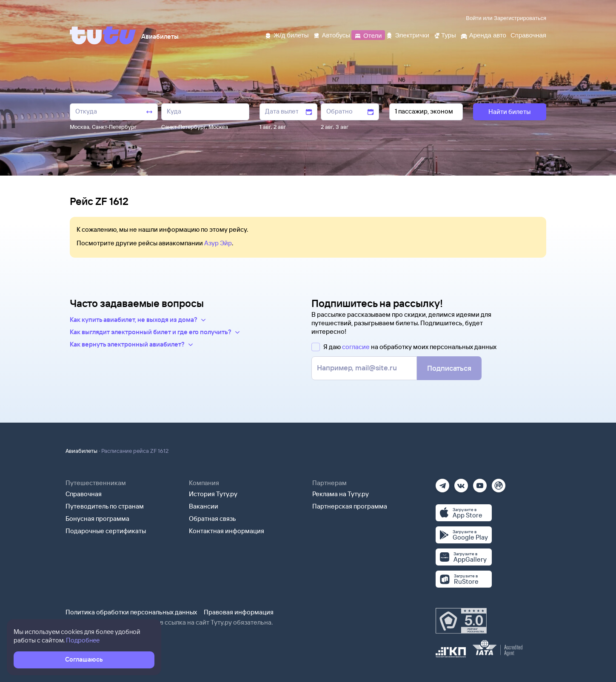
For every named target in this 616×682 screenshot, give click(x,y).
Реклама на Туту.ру (341, 494)
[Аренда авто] (483, 35)
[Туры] (445, 35)
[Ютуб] (480, 483)
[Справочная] (528, 35)
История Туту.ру (213, 494)
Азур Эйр (218, 243)
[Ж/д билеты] (287, 35)
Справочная (84, 494)
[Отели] (368, 35)
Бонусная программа (97, 519)
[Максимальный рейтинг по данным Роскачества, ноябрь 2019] (461, 621)
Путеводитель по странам (105, 506)
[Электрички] (407, 35)
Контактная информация (227, 531)
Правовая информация (239, 612)
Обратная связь (212, 519)
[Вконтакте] (461, 483)
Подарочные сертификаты (106, 531)
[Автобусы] (332, 35)
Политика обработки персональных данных (131, 612)
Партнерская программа (350, 506)
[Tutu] (103, 35)
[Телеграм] (442, 483)
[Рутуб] (499, 483)
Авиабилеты (81, 451)
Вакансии (204, 506)
